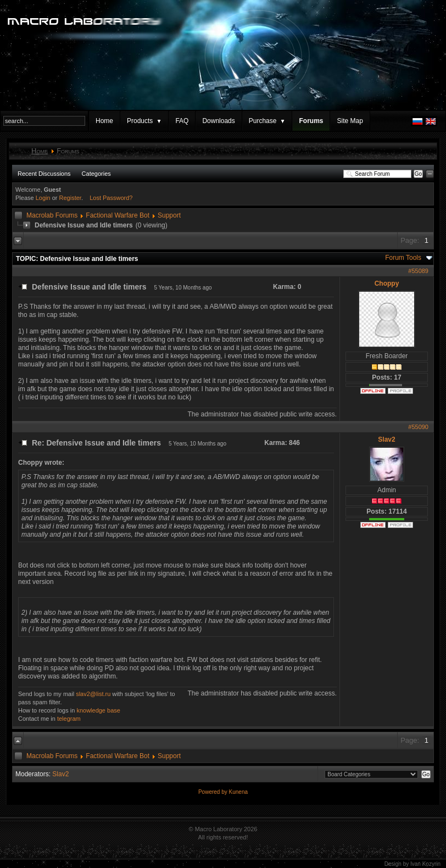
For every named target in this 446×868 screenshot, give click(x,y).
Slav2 (386, 439)
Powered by (214, 792)
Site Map (350, 121)
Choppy (387, 283)
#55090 (418, 427)
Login (43, 198)
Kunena (238, 792)
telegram (69, 719)
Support (169, 215)
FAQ (182, 121)
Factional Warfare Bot (118, 215)
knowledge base (98, 710)
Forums (311, 121)
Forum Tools (403, 258)
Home (104, 121)
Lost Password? (111, 198)
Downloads (218, 121)
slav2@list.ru (93, 694)
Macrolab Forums (52, 215)
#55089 (418, 271)
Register (70, 198)
